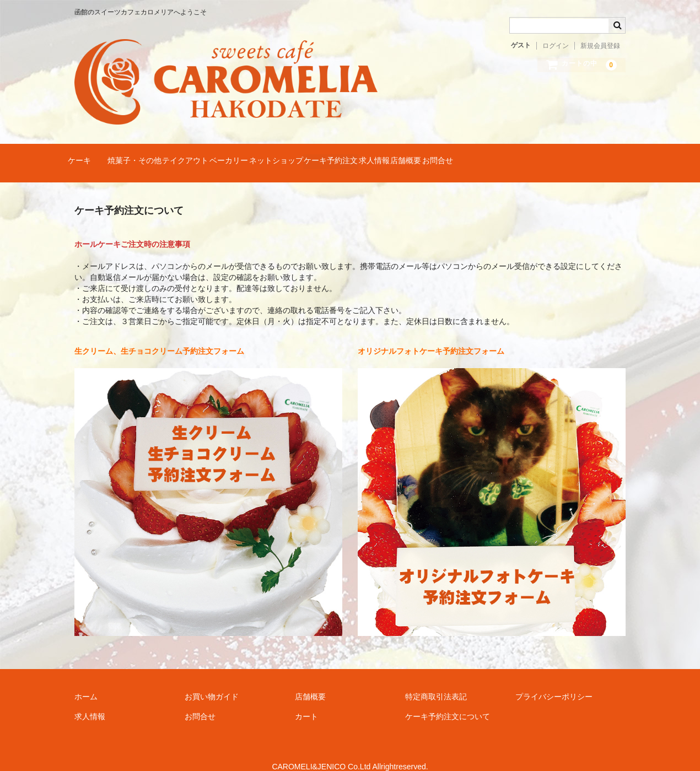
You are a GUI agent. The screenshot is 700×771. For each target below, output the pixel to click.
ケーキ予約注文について (448, 701)
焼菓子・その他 (161, 155)
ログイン (556, 46)
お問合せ (612, 155)
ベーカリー (298, 155)
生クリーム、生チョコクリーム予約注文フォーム (159, 336)
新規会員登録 (600, 46)
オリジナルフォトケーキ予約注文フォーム (431, 336)
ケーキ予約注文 (442, 155)
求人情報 (507, 155)
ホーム (86, 681)
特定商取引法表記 (436, 681)
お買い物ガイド (212, 681)
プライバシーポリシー (554, 681)
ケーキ (85, 155)
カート (306, 701)
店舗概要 (559, 155)
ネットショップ (366, 155)
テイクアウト (233, 155)
